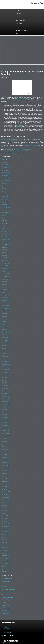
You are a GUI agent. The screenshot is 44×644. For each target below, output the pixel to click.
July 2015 (4, 495)
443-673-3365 (36, 3)
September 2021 (6, 303)
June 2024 (5, 218)
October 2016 (5, 456)
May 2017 (4, 438)
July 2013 (4, 557)
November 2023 (6, 236)
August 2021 (5, 306)
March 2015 (5, 505)
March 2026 (5, 164)
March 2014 (5, 536)
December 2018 (6, 389)
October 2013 (5, 549)
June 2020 (5, 342)
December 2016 (6, 451)
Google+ (3, 146)
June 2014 (5, 529)
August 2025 (5, 182)
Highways (4, 574)
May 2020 (4, 345)
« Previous (3, 68)
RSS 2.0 (2, 151)
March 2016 (5, 474)
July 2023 (4, 247)
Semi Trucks (5, 582)
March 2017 (5, 443)
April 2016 (5, 472)
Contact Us (19, 27)
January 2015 (5, 510)
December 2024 (6, 203)
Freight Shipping (6, 569)
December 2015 (6, 482)
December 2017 (6, 420)
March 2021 (5, 319)
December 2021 (6, 296)
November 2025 (6, 174)
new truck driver (16, 149)
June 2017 (5, 435)
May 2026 (4, 159)
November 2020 (6, 329)
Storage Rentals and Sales (8, 585)
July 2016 (4, 464)
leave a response (11, 151)
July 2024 (4, 216)
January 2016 (5, 479)
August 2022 (5, 275)
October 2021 (5, 301)
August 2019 (5, 368)
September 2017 (6, 428)
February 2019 (5, 384)
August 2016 (5, 461)
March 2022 (5, 288)
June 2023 (5, 249)
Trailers (4, 590)
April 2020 (5, 347)
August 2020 (5, 337)
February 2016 (5, 477)
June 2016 (5, 466)
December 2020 (6, 327)
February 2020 (5, 353)
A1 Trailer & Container (22, 30)
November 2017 (6, 423)
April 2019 (5, 378)
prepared (19, 126)
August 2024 (5, 213)
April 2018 (5, 410)
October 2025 (5, 177)
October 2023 (5, 239)
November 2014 (6, 516)
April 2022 (5, 285)
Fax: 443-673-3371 (5, 635)
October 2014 (5, 518)
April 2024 (5, 223)
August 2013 (5, 554)
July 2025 (4, 185)
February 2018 (5, 415)
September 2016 (6, 459)
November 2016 (6, 454)
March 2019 (5, 381)
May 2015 (4, 500)
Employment (19, 24)
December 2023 (6, 234)
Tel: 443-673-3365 (5, 634)
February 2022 (5, 291)
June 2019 (5, 373)
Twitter (30, 145)
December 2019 (6, 358)
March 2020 (5, 350)
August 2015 (5, 492)
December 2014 (6, 513)
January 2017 (5, 448)
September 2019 (6, 366)
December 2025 (6, 172)
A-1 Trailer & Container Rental (34, 640)
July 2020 (4, 340)
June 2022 (5, 280)
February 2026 (5, 166)
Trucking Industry (8, 149)
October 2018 (5, 394)
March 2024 (5, 226)
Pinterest (33, 145)
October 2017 (5, 425)
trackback (17, 151)
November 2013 (6, 547)
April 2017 (5, 441)
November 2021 (6, 298)
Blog (18, 34)
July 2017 (4, 433)
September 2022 (6, 272)
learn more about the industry (21, 98)
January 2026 (5, 169)
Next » (42, 68)
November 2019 (6, 360)
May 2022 (4, 283)
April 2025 (5, 192)
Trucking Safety (6, 595)
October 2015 (5, 487)
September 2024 (6, 210)
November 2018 (6, 391)
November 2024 (6, 205)
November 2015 (6, 485)
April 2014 (5, 534)
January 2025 (5, 200)
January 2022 (5, 293)
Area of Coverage (21, 20)
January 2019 (5, 386)
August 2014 (5, 523)
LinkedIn (37, 145)
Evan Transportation (13, 139)
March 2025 (5, 195)
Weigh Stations (6, 600)
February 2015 (5, 508)
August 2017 (5, 430)
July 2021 (4, 309)
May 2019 (4, 376)
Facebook (26, 145)
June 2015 (5, 497)
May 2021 (4, 314)
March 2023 (5, 257)
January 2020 (5, 355)
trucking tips (29, 149)
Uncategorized (6, 597)
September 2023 (6, 241)
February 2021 (5, 322)
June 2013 (5, 560)
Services (19, 17)
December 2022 (6, 265)
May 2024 (4, 221)
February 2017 (5, 446)
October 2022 (5, 270)
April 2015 (5, 503)
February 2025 (5, 197)
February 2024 (5, 228)
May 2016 (4, 469)
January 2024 (5, 231)
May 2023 (4, 252)
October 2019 (5, 363)
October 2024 (5, 208)
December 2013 (6, 544)
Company (19, 14)
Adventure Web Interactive (39, 643)
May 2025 (4, 190)
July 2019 (4, 371)
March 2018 (5, 412)
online (34, 143)
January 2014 (5, 541)
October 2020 (5, 332)
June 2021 (5, 311)
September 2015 (6, 490)
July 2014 (4, 526)
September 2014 (6, 521)
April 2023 (5, 254)
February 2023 (5, 260)
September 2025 (6, 179)
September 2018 (6, 397)
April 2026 (5, 161)
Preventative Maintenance (8, 577)
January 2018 (5, 417)
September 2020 (6, 334)
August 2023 (5, 244)
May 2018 (4, 407)
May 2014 (4, 531)
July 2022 (4, 278)
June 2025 (5, 187)
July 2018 (4, 402)
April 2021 (5, 316)
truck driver (20, 100)
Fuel (3, 572)
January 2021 (5, 324)
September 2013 (6, 552)
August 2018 (5, 399)
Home (18, 10)
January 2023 (5, 262)
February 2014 (5, 539)
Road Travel (5, 579)
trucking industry (22, 149)
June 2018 (5, 404)
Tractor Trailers (6, 587)
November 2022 (6, 267)
